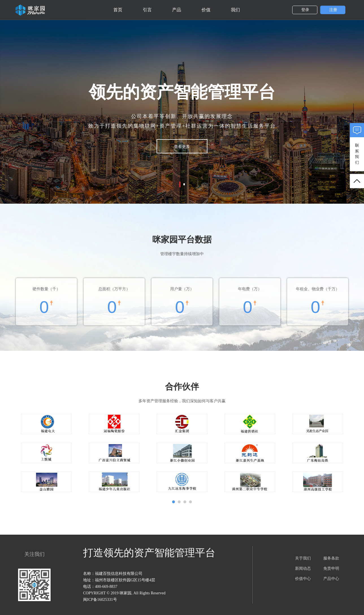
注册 (333, 10)
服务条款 (331, 558)
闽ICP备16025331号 (100, 600)
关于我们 (303, 558)
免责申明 (331, 568)
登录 (305, 10)
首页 (118, 10)
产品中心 (331, 579)
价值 (206, 10)
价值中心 (303, 579)
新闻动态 (303, 568)
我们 (235, 10)
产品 (177, 10)
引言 (147, 10)
